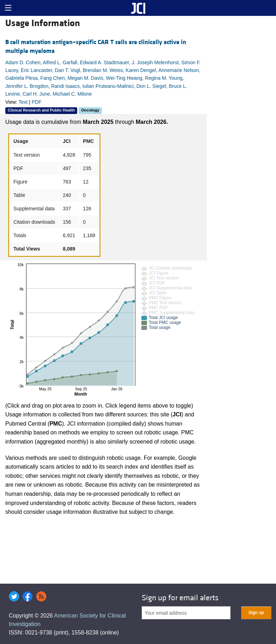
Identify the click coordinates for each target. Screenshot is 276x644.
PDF (37, 102)
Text (23, 102)
